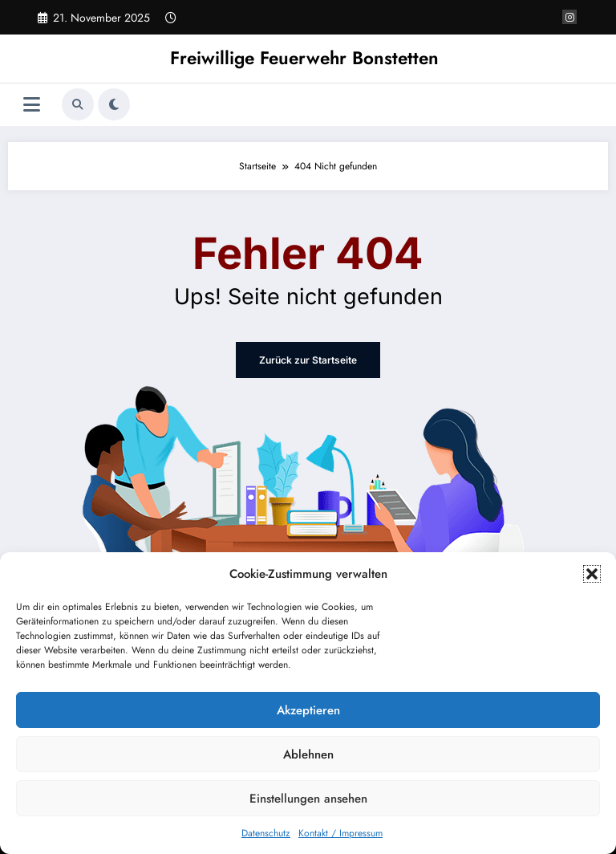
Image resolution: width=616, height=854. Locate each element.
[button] (592, 574)
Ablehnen (308, 754)
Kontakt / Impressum (340, 833)
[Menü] (32, 105)
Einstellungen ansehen (308, 799)
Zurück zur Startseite (308, 360)
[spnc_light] (114, 104)
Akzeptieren (308, 710)
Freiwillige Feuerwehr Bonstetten (304, 58)
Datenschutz (266, 833)
